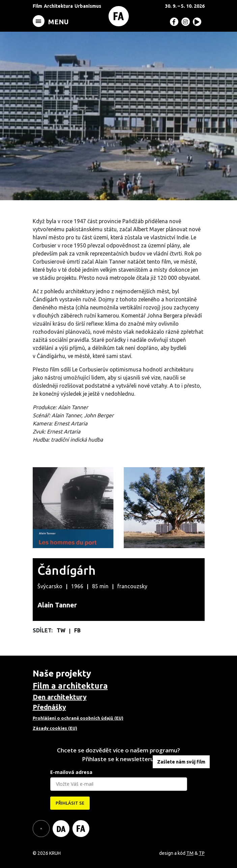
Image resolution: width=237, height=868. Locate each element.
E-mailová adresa (71, 772)
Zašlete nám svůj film (181, 762)
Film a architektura (70, 686)
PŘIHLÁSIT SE (70, 803)
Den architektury (60, 697)
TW (62, 630)
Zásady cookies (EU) (55, 728)
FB (77, 630)
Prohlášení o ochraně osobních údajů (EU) (78, 718)
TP (202, 853)
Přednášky (49, 707)
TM (190, 853)
